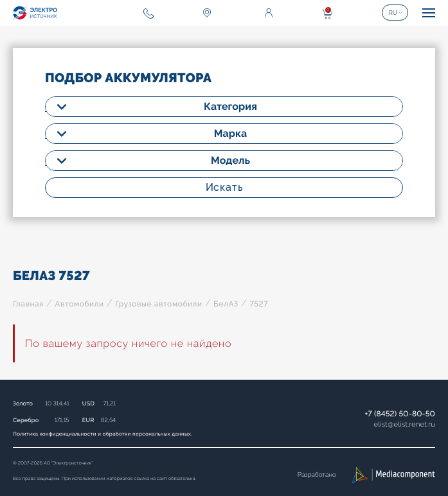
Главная (28, 304)
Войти (269, 13)
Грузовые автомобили (158, 304)
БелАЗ (226, 304)
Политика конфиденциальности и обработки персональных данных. (103, 434)
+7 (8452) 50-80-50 (400, 414)
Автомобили (79, 304)
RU (393, 13)
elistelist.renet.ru (404, 424)
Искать (224, 187)
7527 (259, 304)
